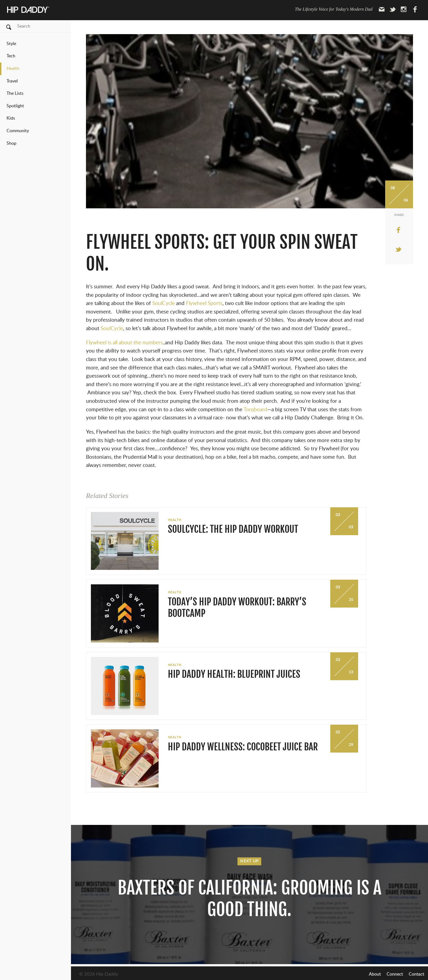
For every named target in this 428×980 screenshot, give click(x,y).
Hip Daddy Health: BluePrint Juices (234, 674)
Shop (11, 143)
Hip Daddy (28, 10)
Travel (12, 81)
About (375, 974)
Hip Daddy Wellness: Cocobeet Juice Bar (243, 747)
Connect (395, 974)
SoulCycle (164, 304)
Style (11, 44)
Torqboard (255, 410)
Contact (416, 974)
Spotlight (15, 106)
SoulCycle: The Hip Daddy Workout (233, 529)
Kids (11, 118)
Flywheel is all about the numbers (124, 343)
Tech (11, 56)
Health (13, 69)
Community (18, 131)
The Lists (15, 93)
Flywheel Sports (204, 304)
